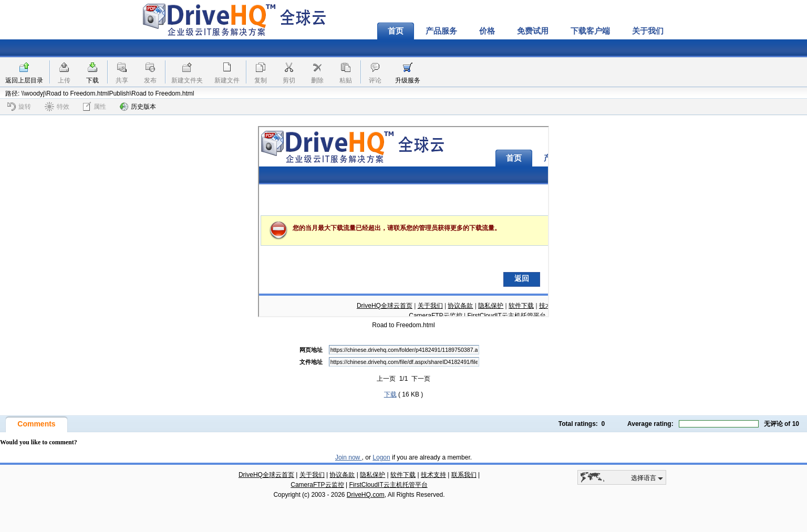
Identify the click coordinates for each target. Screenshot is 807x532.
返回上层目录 (24, 80)
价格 (487, 31)
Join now (349, 457)
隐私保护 (373, 475)
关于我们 (648, 31)
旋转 (19, 107)
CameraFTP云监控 (317, 485)
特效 (57, 107)
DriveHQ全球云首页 (266, 475)
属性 (95, 106)
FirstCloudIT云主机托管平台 (388, 485)
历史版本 (138, 107)
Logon (381, 457)
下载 (92, 80)
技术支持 (433, 475)
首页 (396, 31)
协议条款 (342, 475)
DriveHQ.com (366, 495)
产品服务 (441, 31)
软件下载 (403, 475)
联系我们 (464, 475)
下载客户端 (590, 31)
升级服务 (408, 80)
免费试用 (533, 31)
